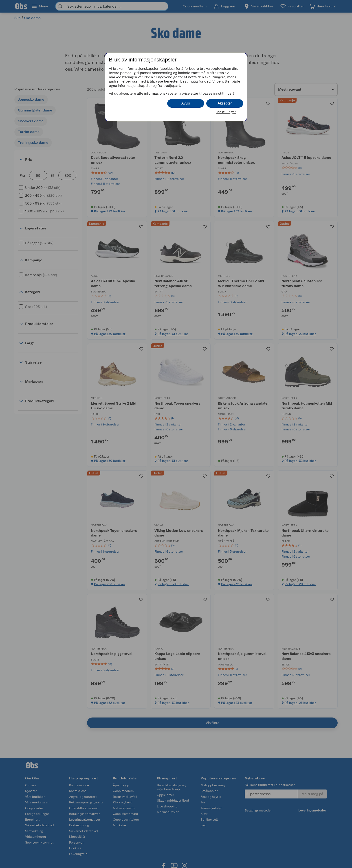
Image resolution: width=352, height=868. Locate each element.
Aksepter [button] (225, 103)
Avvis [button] (186, 103)
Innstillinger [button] (226, 112)
